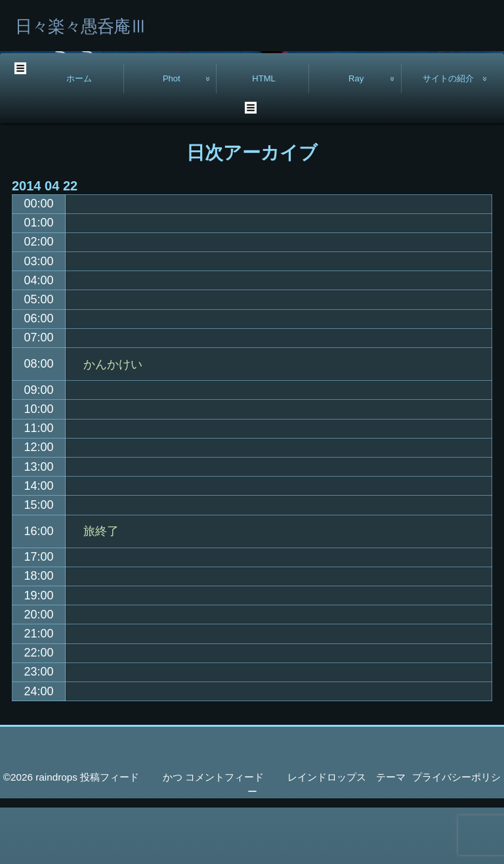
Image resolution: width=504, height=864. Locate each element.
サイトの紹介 (448, 135)
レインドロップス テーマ (346, 833)
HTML (264, 135)
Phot (172, 135)
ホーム (79, 135)
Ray (356, 135)
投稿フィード (110, 833)
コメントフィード (224, 833)
